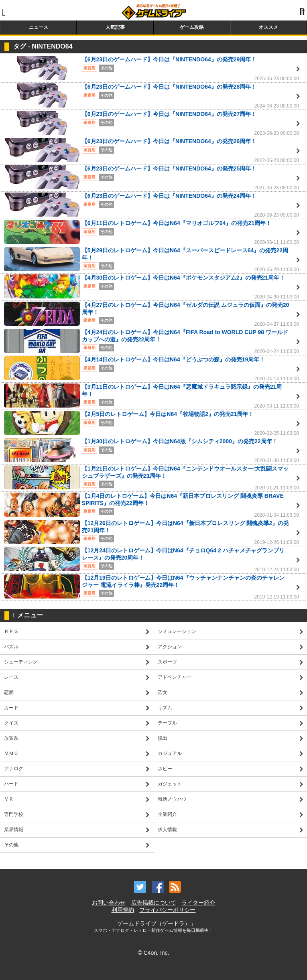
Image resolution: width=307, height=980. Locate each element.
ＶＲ (9, 799)
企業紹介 (167, 814)
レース (11, 677)
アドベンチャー (175, 677)
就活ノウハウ (172, 799)
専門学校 (14, 814)
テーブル (167, 723)
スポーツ (167, 662)
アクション (170, 647)
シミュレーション (177, 631)
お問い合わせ (109, 903)
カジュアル (170, 753)
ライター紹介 (198, 903)
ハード (11, 784)
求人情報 (167, 830)
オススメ (268, 27)
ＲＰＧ (11, 631)
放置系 (11, 738)
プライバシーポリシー (167, 910)
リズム (165, 708)
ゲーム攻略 (192, 27)
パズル (11, 647)
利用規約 (123, 910)
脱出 (163, 738)
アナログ (14, 769)
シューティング (21, 662)
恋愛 (9, 692)
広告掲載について (154, 903)
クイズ (11, 723)
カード (11, 708)
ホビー (165, 769)
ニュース (39, 27)
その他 (11, 845)
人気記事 (115, 27)
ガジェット (170, 784)
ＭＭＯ (11, 753)
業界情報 (14, 830)
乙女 (163, 692)
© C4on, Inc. (153, 953)
